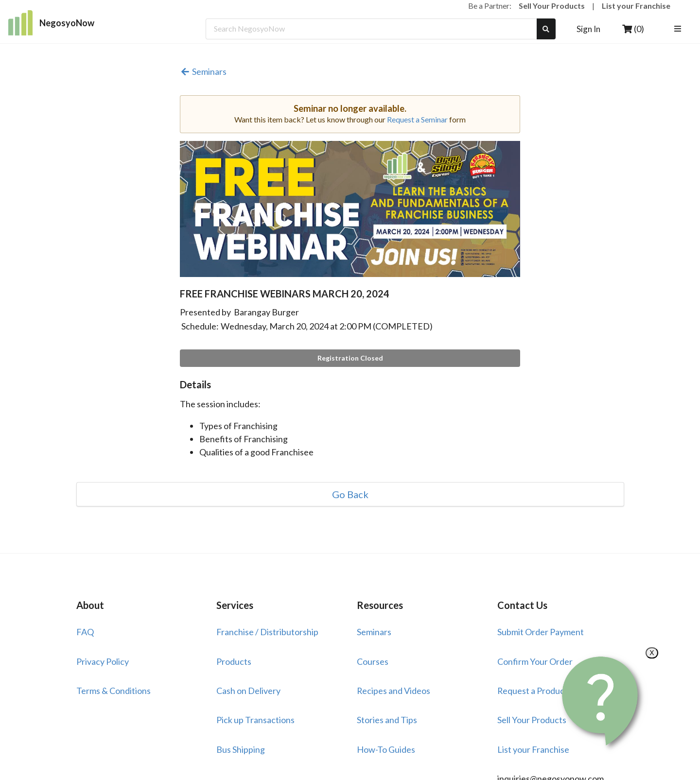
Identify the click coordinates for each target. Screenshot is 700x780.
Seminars (203, 71)
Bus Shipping (241, 749)
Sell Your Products (552, 6)
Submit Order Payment (541, 632)
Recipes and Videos (394, 691)
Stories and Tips (387, 720)
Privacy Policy (103, 661)
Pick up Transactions (255, 720)
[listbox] (679, 29)
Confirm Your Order (535, 661)
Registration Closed (350, 358)
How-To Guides (386, 749)
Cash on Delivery (248, 691)
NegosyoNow (51, 23)
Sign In (588, 29)
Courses (373, 661)
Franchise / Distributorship (267, 632)
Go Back (350, 494)
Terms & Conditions (114, 691)
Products (234, 661)
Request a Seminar (417, 119)
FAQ (85, 632)
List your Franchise (636, 6)
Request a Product (533, 691)
